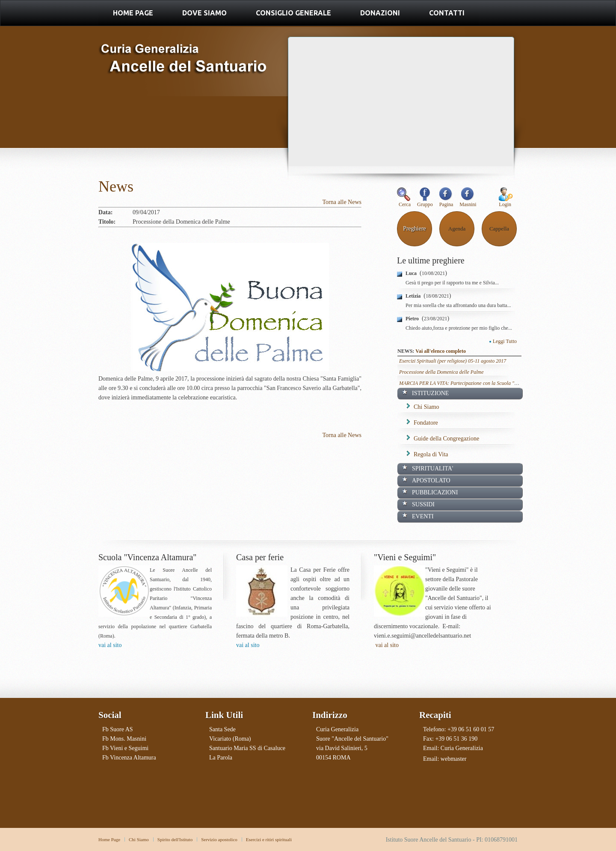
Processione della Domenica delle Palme (441, 372)
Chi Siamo (426, 407)
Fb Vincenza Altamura (129, 758)
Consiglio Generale (293, 13)
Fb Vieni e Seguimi (125, 748)
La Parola (221, 758)
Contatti (447, 13)
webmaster (454, 759)
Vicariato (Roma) (230, 739)
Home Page (133, 13)
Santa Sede (222, 729)
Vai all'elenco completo (441, 351)
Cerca (404, 202)
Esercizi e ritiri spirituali (269, 839)
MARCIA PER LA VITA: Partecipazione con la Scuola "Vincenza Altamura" (477, 383)
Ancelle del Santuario (183, 68)
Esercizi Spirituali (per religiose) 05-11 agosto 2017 (453, 361)
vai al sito (110, 645)
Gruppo (425, 202)
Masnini (468, 202)
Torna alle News (342, 202)
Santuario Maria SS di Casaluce (247, 748)
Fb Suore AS (118, 729)
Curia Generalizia (462, 748)
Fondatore (426, 423)
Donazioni (380, 13)
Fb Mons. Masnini (124, 739)
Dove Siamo (204, 13)
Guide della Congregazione (446, 439)
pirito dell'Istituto (176, 839)
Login (505, 204)
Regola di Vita (431, 454)
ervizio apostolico (221, 839)
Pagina (446, 202)
